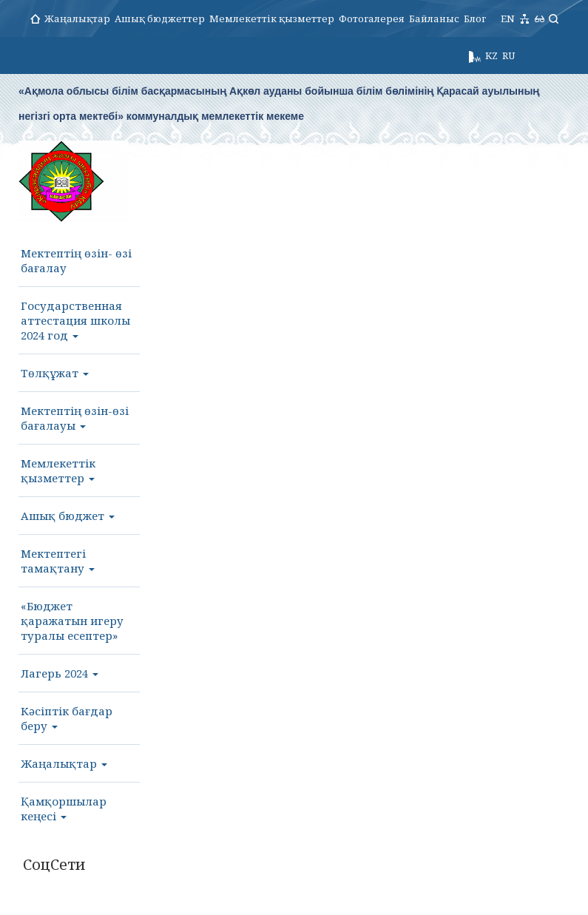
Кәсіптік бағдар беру (67, 718)
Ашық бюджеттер (160, 18)
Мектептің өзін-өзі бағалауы (75, 418)
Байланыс (434, 18)
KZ (491, 55)
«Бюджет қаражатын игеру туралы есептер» (72, 621)
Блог (475, 18)
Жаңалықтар (77, 18)
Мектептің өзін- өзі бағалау (76, 260)
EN (508, 18)
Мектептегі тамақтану (58, 561)
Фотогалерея (372, 18)
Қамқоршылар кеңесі (64, 808)
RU (508, 55)
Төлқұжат (55, 373)
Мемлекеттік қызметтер (272, 18)
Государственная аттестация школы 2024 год (75, 320)
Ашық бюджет (68, 516)
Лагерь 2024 (60, 673)
